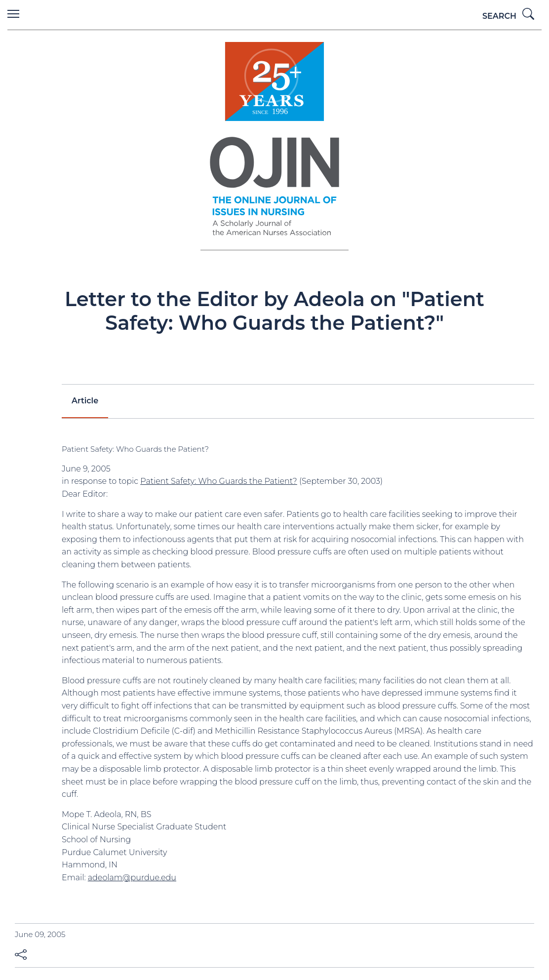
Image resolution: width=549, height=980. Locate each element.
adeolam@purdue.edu (132, 878)
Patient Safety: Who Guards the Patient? (219, 481)
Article (85, 401)
